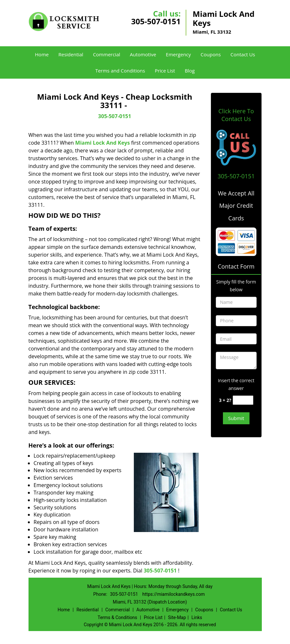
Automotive (143, 54)
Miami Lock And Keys (103, 143)
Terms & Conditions (117, 617)
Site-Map (177, 617)
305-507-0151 (156, 21)
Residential (71, 54)
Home (42, 54)
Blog (190, 71)
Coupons (211, 54)
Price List (165, 71)
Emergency (178, 54)
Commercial (107, 54)
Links (197, 617)
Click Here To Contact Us (236, 115)
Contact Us (243, 54)
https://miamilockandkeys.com (174, 594)
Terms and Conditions (120, 71)
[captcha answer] (243, 400)
